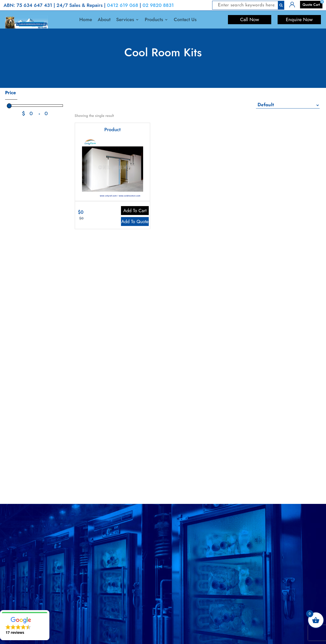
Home (86, 20)
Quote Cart (311, 5)
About (104, 20)
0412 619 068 (123, 5)
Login (294, 4)
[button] (25, 625)
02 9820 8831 (158, 5)
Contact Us (185, 20)
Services (125, 20)
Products (154, 20)
